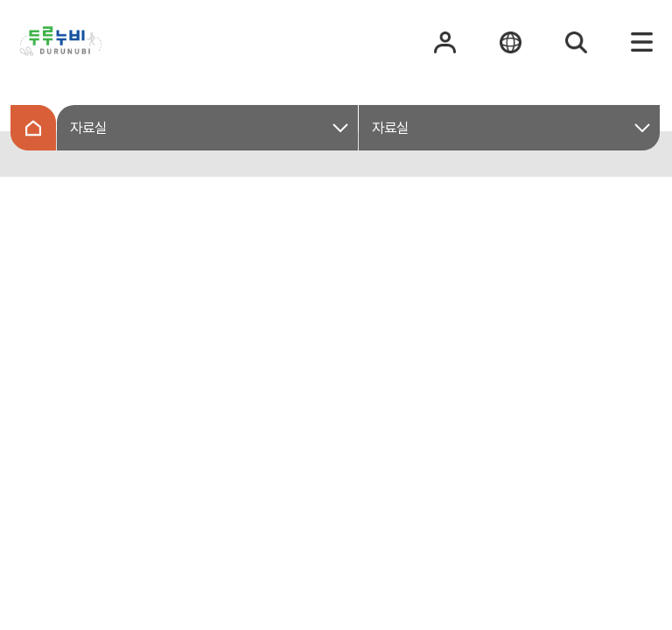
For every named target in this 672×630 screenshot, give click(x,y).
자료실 (88, 128)
